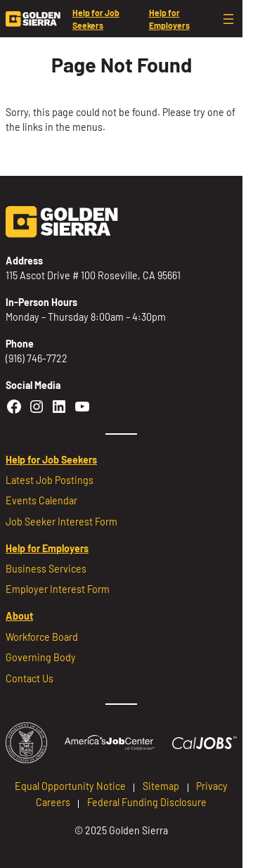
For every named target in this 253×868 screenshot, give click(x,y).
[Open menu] (228, 19)
